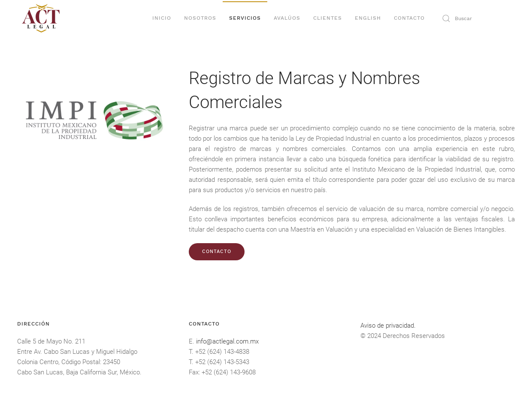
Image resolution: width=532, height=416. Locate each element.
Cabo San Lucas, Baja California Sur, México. (79, 372)
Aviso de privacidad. (388, 326)
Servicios (245, 18)
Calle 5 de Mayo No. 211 (51, 341)
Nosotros (200, 18)
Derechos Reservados (414, 336)
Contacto (409, 18)
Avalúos (287, 18)
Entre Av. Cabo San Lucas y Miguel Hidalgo (77, 352)
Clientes (328, 18)
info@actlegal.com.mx (227, 341)
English (368, 18)
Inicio (162, 18)
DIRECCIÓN (33, 324)
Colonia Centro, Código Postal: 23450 (69, 362)
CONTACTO (217, 252)
